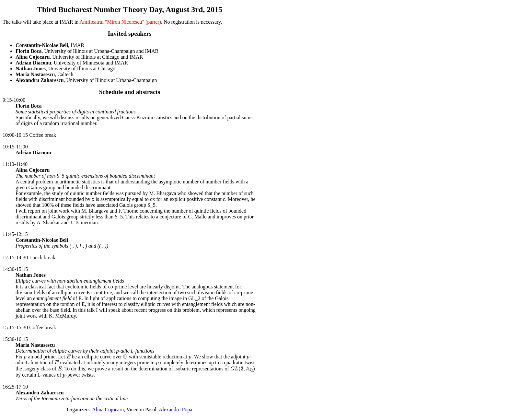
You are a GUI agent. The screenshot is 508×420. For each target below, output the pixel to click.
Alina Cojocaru (108, 409)
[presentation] (25, 357)
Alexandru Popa (176, 409)
